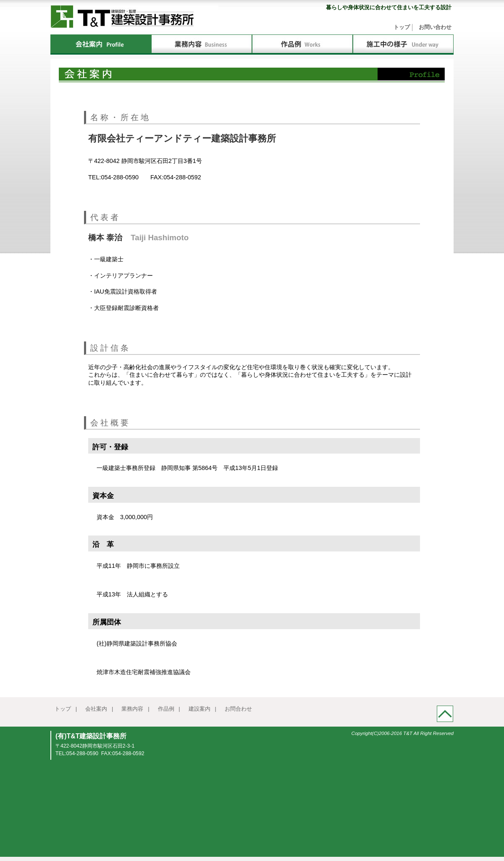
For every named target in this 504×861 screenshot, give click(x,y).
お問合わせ (238, 709)
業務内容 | (135, 709)
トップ (402, 27)
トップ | (66, 709)
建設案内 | (202, 709)
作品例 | (169, 709)
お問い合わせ (435, 27)
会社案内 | (99, 709)
